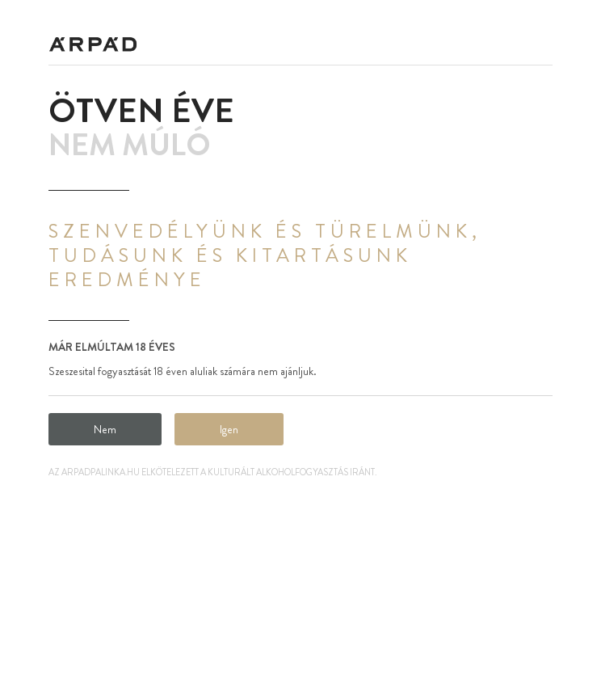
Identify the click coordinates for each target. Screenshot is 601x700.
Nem (105, 429)
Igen (229, 429)
